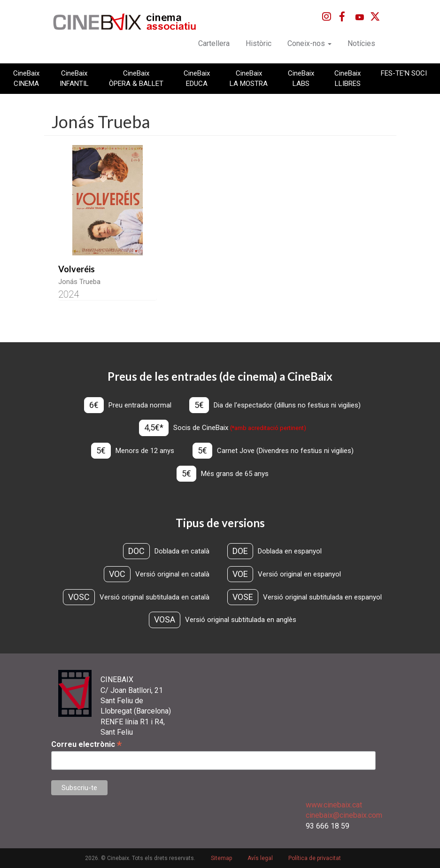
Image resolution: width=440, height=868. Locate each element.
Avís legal (260, 858)
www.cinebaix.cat (334, 805)
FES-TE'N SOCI (404, 73)
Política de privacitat (315, 858)
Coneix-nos (309, 43)
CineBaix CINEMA (26, 78)
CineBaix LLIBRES (347, 78)
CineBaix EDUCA (197, 78)
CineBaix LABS (301, 78)
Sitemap (221, 858)
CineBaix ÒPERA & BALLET (136, 78)
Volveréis (77, 269)
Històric (259, 43)
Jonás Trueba (79, 282)
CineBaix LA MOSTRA (249, 78)
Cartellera (214, 43)
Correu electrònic (86, 744)
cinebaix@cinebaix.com (344, 815)
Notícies (361, 43)
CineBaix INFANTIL (74, 78)
